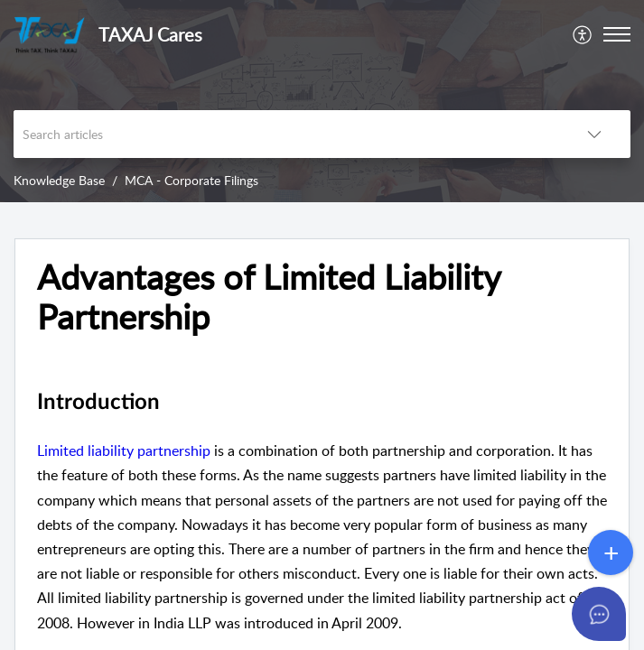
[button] (583, 34)
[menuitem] (583, 34)
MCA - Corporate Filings (191, 180)
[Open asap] (608, 614)
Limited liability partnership (124, 450)
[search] (286, 134)
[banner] (322, 101)
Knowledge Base (59, 180)
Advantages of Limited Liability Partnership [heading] (269, 297)
